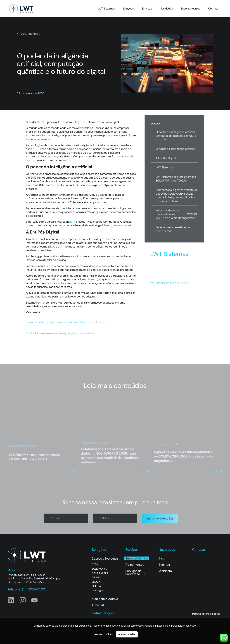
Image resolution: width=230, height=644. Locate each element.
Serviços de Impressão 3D (135, 572)
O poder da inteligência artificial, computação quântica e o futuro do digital (176, 136)
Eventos (164, 564)
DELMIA (96, 577)
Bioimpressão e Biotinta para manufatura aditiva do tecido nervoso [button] (68, 322)
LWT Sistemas (106, 9)
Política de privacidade (206, 613)
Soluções (128, 9)
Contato (213, 9)
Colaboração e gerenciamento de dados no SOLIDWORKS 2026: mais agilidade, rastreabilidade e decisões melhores (177, 196)
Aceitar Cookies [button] (127, 634)
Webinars (165, 570)
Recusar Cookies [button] (104, 634)
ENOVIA (96, 581)
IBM (72, 222)
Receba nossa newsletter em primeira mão (174, 229)
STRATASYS (98, 604)
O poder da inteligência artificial (175, 149)
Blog (162, 558)
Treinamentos (135, 564)
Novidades (166, 9)
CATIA (95, 564)
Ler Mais (70, 471)
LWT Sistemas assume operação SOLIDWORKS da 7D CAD (176, 179)
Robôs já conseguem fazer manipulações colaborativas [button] (60, 333)
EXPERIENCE (100, 572)
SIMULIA (96, 585)
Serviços (147, 9)
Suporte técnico (190, 9)
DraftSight (97, 590)
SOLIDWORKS (99, 568)
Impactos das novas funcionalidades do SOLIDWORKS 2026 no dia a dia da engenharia (176, 214)
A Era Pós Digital (166, 158)
